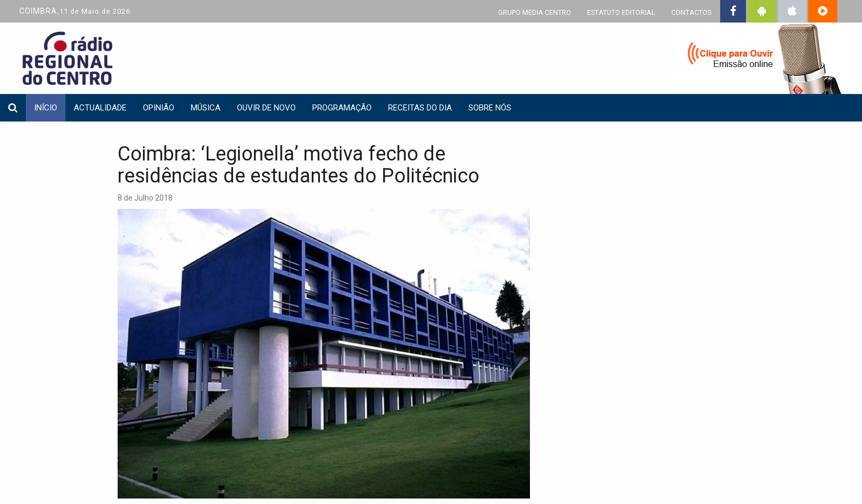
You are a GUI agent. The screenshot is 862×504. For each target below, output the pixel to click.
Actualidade (100, 108)
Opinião (159, 108)
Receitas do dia (420, 108)
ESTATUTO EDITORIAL (621, 12)
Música (206, 108)
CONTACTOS (691, 12)
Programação (342, 108)
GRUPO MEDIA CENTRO (535, 12)
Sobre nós (490, 108)
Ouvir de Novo (266, 108)
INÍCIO (46, 108)
